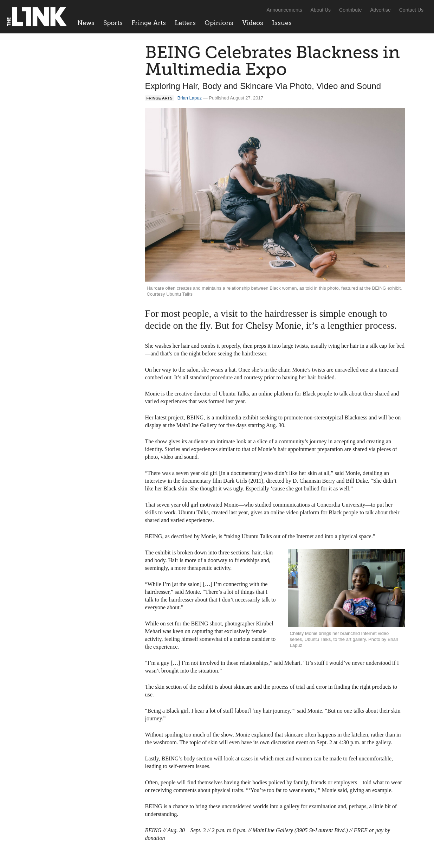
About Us (321, 10)
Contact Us (411, 10)
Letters (185, 23)
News (86, 23)
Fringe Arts (149, 23)
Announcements (284, 10)
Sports (113, 23)
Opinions (219, 23)
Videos (253, 23)
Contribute (351, 10)
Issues (282, 23)
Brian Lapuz (190, 98)
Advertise (381, 10)
